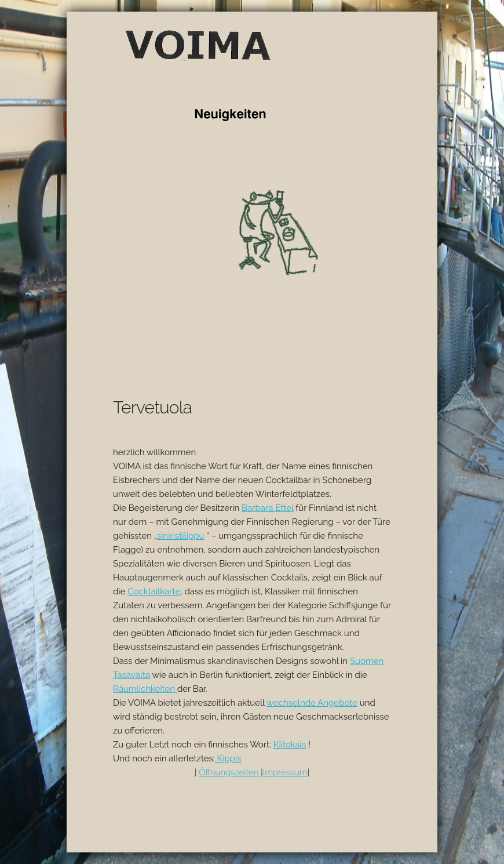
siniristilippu (180, 536)
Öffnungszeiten (230, 772)
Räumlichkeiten (145, 689)
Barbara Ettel (267, 508)
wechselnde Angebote (312, 703)
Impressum (285, 772)
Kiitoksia (290, 745)
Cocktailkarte (154, 591)
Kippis (228, 758)
